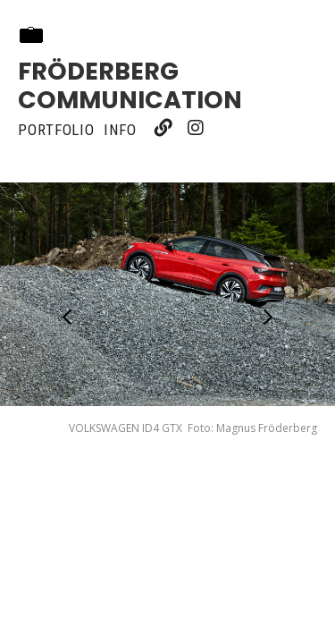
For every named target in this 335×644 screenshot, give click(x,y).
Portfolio (56, 130)
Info (120, 130)
